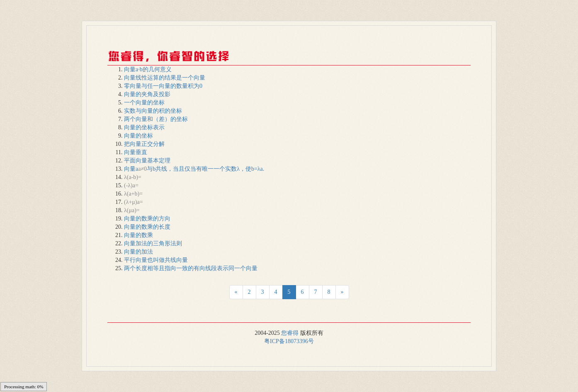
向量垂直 (136, 152)
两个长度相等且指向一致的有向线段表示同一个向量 (191, 268)
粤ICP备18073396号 (289, 341)
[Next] (236, 292)
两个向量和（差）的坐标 (156, 119)
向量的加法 (138, 252)
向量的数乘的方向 (147, 219)
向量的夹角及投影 (147, 94)
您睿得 (290, 333)
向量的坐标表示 (144, 127)
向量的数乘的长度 (147, 227)
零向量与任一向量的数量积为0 (163, 86)
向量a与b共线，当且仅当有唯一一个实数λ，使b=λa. (194, 169)
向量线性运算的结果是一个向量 (165, 78)
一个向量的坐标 (144, 103)
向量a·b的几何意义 (148, 69)
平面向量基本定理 (147, 161)
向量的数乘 (138, 235)
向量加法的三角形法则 (153, 243)
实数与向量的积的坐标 (153, 111)
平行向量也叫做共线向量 (156, 260)
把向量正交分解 (144, 144)
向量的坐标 (138, 136)
